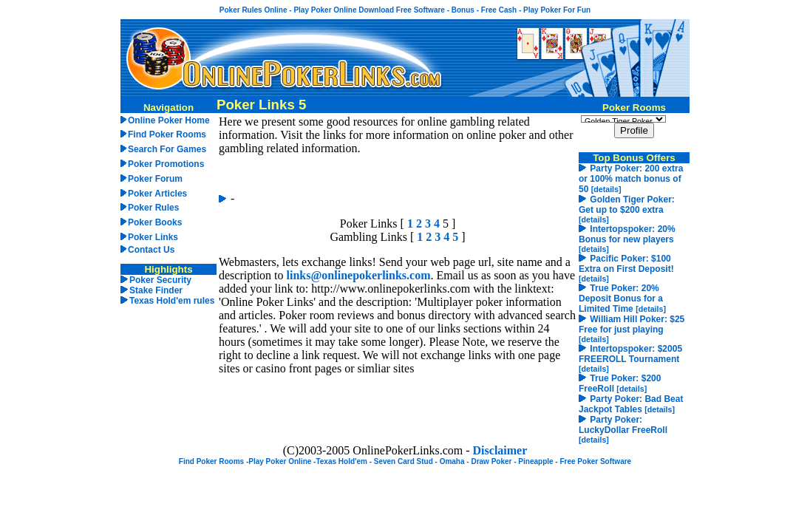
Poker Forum (155, 179)
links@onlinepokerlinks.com (359, 275)
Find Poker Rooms (167, 134)
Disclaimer (500, 450)
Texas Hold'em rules (172, 301)
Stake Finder (156, 290)
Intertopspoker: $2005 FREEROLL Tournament (630, 354)
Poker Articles (157, 194)
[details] (606, 189)
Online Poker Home (169, 120)
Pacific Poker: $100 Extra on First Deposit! (626, 264)
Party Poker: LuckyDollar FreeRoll (623, 425)
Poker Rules (153, 208)
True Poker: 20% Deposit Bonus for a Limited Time (621, 299)
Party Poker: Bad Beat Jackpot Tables (631, 404)
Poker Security (160, 280)
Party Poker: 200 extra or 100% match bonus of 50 (631, 179)
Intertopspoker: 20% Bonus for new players (627, 234)
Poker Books (155, 222)
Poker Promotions (166, 164)
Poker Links (153, 237)
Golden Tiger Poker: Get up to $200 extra (627, 205)
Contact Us (151, 250)
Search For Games (167, 149)
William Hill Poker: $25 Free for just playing (632, 324)
